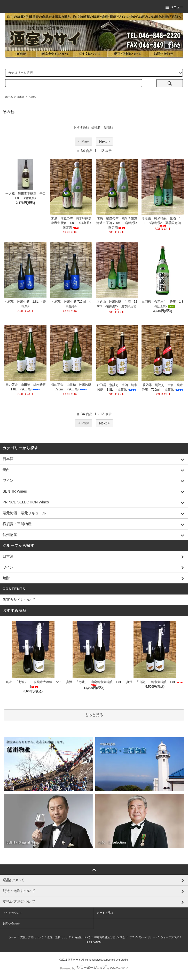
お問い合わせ (11, 923)
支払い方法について (32, 937)
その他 (32, 97)
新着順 (108, 127)
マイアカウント (13, 913)
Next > (104, 141)
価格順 (96, 127)
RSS (89, 942)
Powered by (94, 968)
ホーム (9, 97)
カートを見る (105, 913)
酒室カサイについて (19, 600)
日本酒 (20, 97)
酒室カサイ (74, 960)
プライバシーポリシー (142, 937)
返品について (83, 937)
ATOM (98, 942)
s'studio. (124, 960)
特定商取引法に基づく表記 (110, 937)
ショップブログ (170, 937)
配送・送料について (59, 937)
